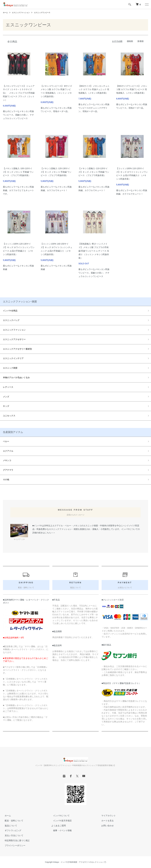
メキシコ (7, 460)
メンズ (6, 397)
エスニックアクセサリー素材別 (17, 349)
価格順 (130, 41)
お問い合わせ (106, 826)
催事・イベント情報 (61, 830)
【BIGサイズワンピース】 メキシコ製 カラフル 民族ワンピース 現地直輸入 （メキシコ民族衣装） (132, 90)
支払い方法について (12, 835)
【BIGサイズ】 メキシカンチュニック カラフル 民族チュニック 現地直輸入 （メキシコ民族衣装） (94, 90)
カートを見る (106, 821)
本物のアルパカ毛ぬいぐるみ (16, 377)
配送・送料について (12, 821)
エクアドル (8, 451)
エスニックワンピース (45, 13)
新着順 (141, 41)
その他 (6, 479)
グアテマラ (8, 470)
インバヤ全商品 (10, 311)
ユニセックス (9, 416)
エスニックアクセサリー (14, 339)
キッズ (6, 406)
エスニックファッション (22, 13)
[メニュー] (147, 4)
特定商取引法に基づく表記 (15, 840)
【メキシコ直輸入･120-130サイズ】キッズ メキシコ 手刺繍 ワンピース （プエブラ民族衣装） (56, 172)
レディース (8, 387)
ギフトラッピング (11, 830)
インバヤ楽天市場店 (61, 821)
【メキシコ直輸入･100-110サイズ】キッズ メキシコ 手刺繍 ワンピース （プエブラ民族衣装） (18, 172)
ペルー (6, 441)
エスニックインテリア (13, 358)
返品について (9, 826)
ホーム (6, 13)
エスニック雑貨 (10, 368)
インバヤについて (60, 816)
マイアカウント (107, 816)
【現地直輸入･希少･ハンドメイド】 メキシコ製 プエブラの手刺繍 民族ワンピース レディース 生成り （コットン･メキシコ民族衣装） (94, 251)
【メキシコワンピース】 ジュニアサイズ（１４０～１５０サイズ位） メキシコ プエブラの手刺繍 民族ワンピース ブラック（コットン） (19, 93)
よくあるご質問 (59, 826)
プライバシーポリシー (13, 845)
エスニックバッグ (11, 320)
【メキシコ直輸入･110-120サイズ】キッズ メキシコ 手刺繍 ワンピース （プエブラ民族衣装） (94, 172)
